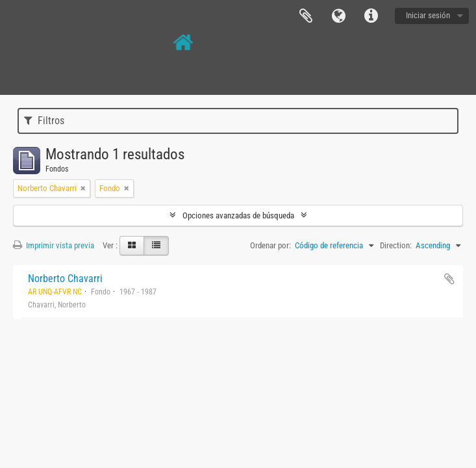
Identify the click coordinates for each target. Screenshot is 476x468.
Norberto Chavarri (65, 279)
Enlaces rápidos (371, 16)
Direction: (396, 245)
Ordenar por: (270, 245)
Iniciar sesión (428, 15)
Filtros (44, 121)
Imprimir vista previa (54, 245)
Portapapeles (306, 16)
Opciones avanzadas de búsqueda (238, 215)
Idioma (338, 16)
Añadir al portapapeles (449, 279)
